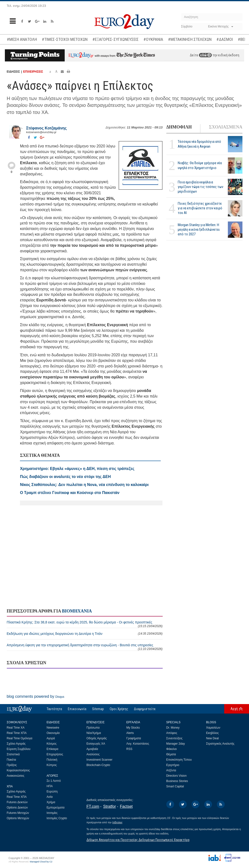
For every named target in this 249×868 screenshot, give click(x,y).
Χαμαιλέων (213, 728)
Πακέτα (11, 760)
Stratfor (109, 806)
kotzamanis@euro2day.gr (41, 132)
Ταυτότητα (54, 709)
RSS (129, 749)
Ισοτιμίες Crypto (57, 818)
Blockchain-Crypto (98, 765)
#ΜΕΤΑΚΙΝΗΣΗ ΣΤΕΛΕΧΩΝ (190, 39)
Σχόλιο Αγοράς (16, 744)
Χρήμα (51, 802)
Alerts (130, 733)
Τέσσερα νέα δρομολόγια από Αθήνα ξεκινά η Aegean (199, 144)
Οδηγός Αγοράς (97, 738)
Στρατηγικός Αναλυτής (220, 744)
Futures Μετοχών (18, 813)
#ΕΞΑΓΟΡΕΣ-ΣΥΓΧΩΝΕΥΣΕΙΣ (116, 39)
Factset (126, 806)
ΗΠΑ (50, 786)
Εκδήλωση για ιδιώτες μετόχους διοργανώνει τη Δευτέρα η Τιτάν (85, 634)
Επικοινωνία (77, 709)
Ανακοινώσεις (16, 776)
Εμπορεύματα (56, 808)
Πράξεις (12, 765)
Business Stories (177, 781)
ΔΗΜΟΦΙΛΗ (179, 127)
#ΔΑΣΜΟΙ (225, 39)
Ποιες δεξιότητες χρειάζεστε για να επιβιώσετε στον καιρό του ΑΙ (200, 208)
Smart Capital (175, 786)
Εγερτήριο (173, 765)
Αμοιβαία (92, 749)
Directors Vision (177, 776)
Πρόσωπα (93, 728)
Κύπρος (52, 765)
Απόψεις (172, 733)
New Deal (213, 738)
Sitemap (98, 709)
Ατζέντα (171, 770)
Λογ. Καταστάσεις (138, 744)
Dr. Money (173, 728)
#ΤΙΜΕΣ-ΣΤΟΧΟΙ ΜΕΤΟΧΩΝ (65, 39)
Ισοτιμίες (52, 813)
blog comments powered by (36, 696)
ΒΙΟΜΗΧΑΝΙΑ (77, 611)
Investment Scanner (100, 760)
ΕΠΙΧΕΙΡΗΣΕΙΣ (33, 72)
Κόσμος (52, 744)
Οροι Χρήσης (119, 709)
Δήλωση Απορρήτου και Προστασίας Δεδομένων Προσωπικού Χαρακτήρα (138, 840)
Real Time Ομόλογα (20, 738)
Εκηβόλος (213, 733)
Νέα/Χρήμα (94, 733)
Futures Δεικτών (17, 802)
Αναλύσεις (93, 754)
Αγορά (51, 738)
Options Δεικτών (17, 808)
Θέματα (171, 754)
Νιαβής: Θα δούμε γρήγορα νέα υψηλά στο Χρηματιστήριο (200, 165)
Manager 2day (176, 744)
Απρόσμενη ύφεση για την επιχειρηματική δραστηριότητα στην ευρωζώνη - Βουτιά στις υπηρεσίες (85, 647)
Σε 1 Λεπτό (54, 781)
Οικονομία (53, 733)
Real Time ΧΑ (16, 728)
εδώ (205, 55)
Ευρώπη (52, 791)
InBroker (117, 822)
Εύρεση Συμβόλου (19, 749)
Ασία (50, 797)
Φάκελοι (172, 749)
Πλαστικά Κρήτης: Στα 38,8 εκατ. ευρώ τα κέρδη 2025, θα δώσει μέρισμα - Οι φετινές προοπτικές (85, 624)
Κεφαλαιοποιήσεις (18, 770)
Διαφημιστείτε (145, 709)
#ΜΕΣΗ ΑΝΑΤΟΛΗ (22, 39)
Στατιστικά (13, 754)
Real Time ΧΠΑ (17, 733)
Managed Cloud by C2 (41, 862)
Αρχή (234, 709)
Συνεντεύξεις (174, 738)
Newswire (53, 728)
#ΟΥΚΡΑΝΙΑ (153, 39)
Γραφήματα (134, 738)
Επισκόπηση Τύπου (179, 760)
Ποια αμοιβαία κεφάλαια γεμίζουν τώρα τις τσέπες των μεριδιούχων (200, 187)
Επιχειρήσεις (55, 754)
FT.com (93, 806)
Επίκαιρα (53, 749)
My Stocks (133, 728)
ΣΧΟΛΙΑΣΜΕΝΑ (226, 127)
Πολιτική (52, 760)
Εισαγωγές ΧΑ (96, 744)
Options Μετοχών (18, 818)
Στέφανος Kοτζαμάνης (47, 128)
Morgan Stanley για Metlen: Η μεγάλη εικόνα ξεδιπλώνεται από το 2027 (199, 230)
